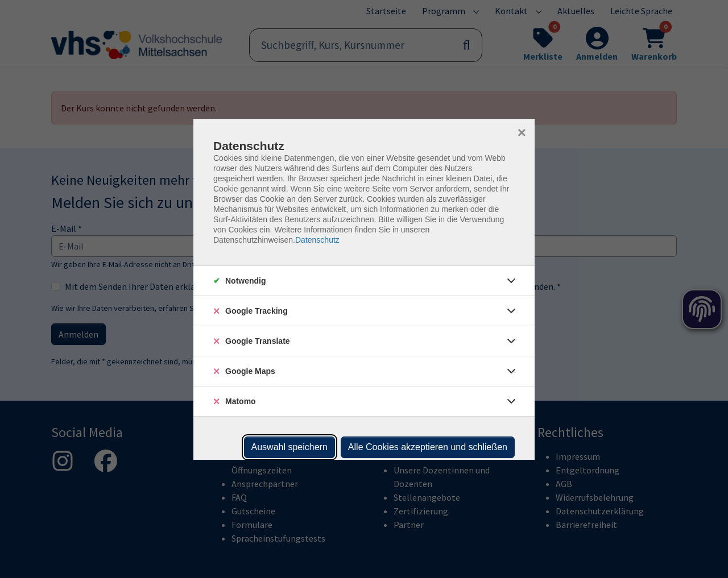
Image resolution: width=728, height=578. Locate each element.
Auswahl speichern (289, 447)
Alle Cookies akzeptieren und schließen (428, 447)
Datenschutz (317, 240)
